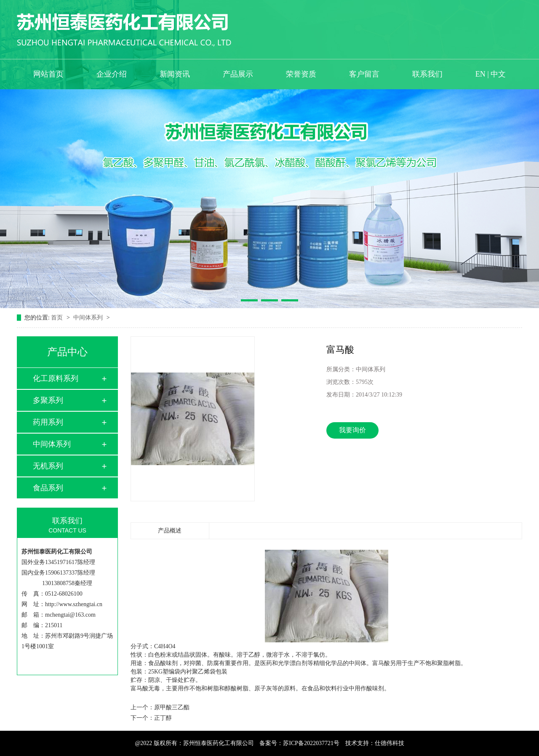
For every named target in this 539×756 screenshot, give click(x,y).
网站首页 (48, 74)
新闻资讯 (175, 74)
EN (480, 74)
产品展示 (238, 74)
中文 (498, 74)
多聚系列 (48, 400)
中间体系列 (89, 318)
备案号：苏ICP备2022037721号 (299, 743)
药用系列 (48, 422)
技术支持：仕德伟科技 (375, 743)
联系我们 (427, 74)
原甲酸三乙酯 (172, 707)
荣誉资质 (301, 74)
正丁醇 (163, 718)
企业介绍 (112, 74)
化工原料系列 (56, 378)
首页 (58, 318)
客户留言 (364, 74)
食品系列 (48, 488)
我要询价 (352, 430)
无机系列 (48, 466)
